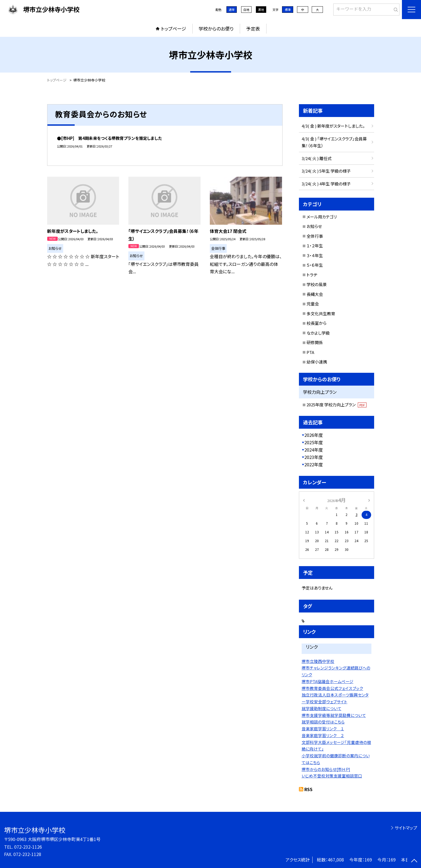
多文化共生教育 (321, 313)
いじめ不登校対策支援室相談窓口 (332, 776)
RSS (308, 789)
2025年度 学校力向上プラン (337, 405)
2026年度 (314, 435)
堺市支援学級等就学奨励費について (334, 715)
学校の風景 (317, 284)
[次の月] (369, 500)
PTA (310, 352)
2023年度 (314, 457)
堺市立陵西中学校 (318, 661)
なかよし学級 (318, 333)
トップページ (174, 28)
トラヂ (312, 275)
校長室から (316, 323)
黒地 (261, 10)
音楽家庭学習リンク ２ (323, 735)
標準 (288, 10)
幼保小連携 (317, 362)
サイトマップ (406, 828)
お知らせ (314, 226)
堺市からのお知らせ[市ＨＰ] (326, 769)
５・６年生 (315, 265)
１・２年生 (315, 246)
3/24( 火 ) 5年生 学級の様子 (326, 171)
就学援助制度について (322, 708)
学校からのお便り (216, 28)
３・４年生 (315, 255)
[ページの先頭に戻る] (414, 861)
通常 (232, 10)
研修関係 (315, 342)
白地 (246, 10)
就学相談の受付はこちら (323, 722)
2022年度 (314, 464)
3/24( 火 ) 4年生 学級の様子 (326, 184)
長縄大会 (315, 294)
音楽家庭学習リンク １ (323, 729)
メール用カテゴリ (322, 217)
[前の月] (304, 500)
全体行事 (315, 236)
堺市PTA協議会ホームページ (328, 681)
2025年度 (314, 442)
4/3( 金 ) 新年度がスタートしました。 (333, 126)
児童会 (313, 304)
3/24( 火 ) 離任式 (317, 158)
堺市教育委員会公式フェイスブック (332, 688)
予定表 (253, 28)
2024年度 (314, 450)
